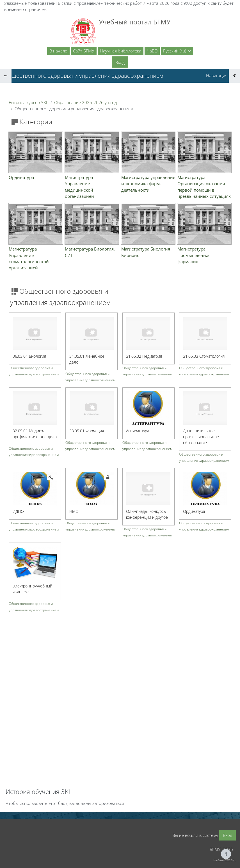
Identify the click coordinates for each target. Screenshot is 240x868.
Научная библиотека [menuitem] (121, 51)
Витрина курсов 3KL (28, 102)
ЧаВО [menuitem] (152, 51)
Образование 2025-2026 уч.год (85, 102)
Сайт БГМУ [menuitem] (84, 51)
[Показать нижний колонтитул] (226, 854)
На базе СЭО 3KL (225, 860)
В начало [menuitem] (58, 51)
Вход (120, 62)
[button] (177, 51)
